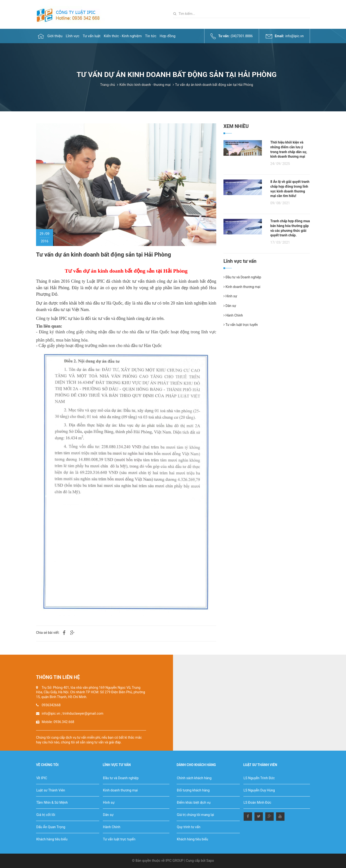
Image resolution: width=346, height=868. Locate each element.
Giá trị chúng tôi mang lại (195, 815)
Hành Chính (233, 315)
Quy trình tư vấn (189, 827)
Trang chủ (108, 85)
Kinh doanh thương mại (242, 287)
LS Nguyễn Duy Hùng (259, 790)
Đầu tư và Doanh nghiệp (242, 277)
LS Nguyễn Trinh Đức (259, 778)
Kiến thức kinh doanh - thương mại (145, 85)
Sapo (210, 861)
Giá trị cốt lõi (46, 815)
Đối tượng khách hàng (193, 790)
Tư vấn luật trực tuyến (241, 325)
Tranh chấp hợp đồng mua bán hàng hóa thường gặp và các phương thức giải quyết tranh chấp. (290, 228)
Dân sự (230, 306)
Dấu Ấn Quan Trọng (51, 827)
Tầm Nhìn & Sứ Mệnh (52, 802)
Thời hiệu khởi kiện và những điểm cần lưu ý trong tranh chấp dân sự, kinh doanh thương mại (289, 149)
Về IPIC (42, 778)
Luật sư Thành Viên (51, 790)
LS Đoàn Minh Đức (257, 802)
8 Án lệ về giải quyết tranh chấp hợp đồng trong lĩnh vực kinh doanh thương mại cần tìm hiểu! (290, 189)
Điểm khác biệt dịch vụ (194, 802)
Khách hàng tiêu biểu (52, 839)
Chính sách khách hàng (194, 778)
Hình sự (230, 296)
